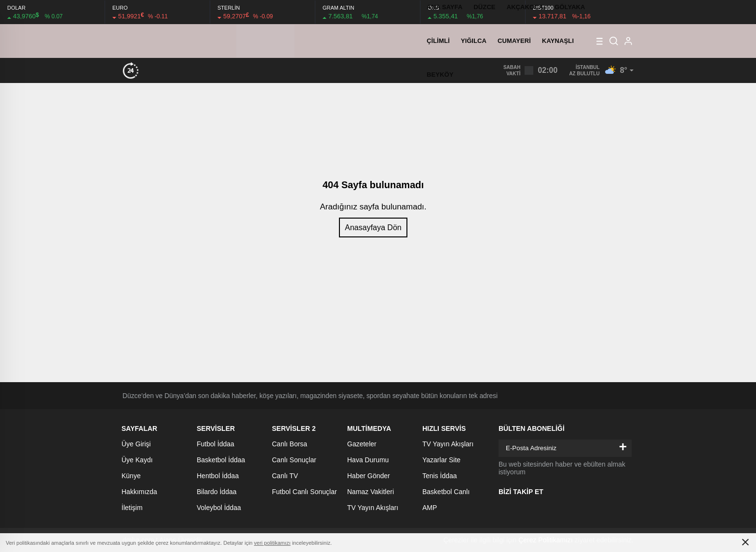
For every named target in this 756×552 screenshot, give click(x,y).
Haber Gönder (369, 476)
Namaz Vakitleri (371, 492)
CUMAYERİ (514, 41)
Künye (131, 476)
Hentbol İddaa (218, 476)
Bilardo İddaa (217, 492)
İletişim (132, 508)
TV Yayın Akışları (373, 508)
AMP (430, 508)
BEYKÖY (440, 75)
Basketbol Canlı (446, 492)
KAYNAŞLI (558, 41)
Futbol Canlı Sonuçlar (304, 492)
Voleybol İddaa (219, 508)
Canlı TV (285, 476)
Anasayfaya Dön (373, 228)
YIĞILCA (474, 41)
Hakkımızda (139, 492)
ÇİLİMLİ (438, 41)
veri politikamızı (272, 543)
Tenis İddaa (440, 476)
